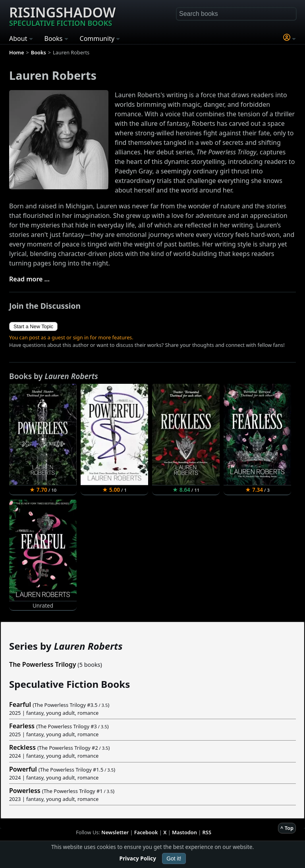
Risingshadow (62, 15)
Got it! (174, 858)
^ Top (287, 828)
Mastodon (184, 832)
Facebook (146, 832)
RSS (207, 832)
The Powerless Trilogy (43, 664)
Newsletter (115, 832)
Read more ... (29, 279)
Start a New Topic (33, 326)
